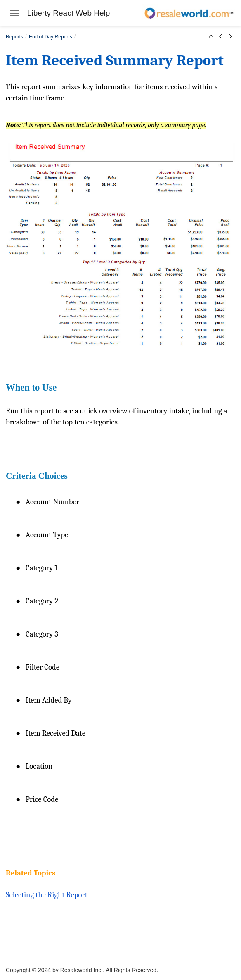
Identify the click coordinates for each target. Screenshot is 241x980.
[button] (211, 37)
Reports (14, 37)
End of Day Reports (51, 37)
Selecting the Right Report (47, 895)
